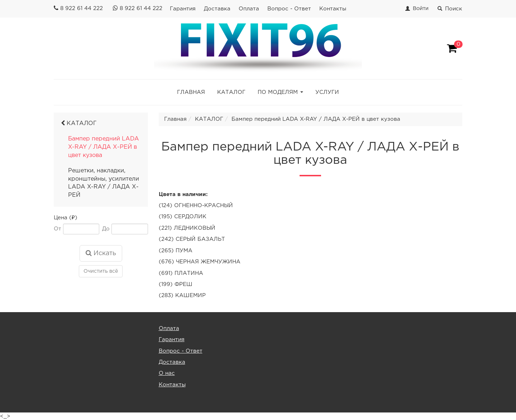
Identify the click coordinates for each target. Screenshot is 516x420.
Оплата (249, 9)
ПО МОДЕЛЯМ (278, 92)
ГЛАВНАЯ (191, 92)
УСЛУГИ (327, 92)
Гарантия (183, 9)
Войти (421, 9)
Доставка (217, 9)
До (106, 229)
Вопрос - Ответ (289, 9)
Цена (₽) (66, 218)
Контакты (333, 9)
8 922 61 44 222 (82, 8)
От (58, 229)
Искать (101, 253)
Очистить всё (101, 271)
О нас (167, 373)
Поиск (450, 9)
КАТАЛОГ (231, 92)
